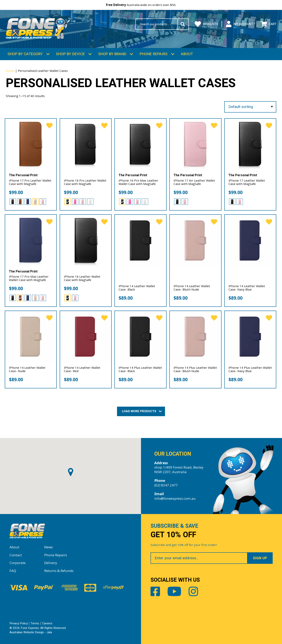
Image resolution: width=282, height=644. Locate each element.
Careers (47, 623)
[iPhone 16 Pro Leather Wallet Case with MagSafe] (86, 144)
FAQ (13, 571)
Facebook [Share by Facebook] (155, 591)
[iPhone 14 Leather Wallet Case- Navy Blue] (250, 240)
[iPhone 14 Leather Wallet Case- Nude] (31, 337)
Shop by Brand (112, 54)
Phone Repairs (154, 54)
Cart (269, 24)
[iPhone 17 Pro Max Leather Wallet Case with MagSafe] (31, 240)
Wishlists (206, 24)
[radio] (13, 202)
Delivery (51, 563)
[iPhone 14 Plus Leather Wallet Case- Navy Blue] (250, 337)
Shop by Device (70, 54)
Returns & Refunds (59, 571)
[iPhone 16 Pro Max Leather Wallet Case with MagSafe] (140, 144)
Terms (35, 623)
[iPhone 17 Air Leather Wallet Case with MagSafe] (195, 144)
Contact (16, 555)
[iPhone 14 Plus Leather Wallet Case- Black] (140, 337)
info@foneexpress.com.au (175, 498)
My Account (239, 24)
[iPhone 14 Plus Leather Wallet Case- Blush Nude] (195, 337)
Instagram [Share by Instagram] (193, 591)
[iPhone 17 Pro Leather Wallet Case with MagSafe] (31, 144)
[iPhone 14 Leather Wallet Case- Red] (86, 337)
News (48, 547)
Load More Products (141, 411)
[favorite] (49, 126)
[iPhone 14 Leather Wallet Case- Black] (140, 240)
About (187, 54)
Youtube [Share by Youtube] (174, 591)
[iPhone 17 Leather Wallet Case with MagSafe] (250, 144)
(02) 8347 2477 (166, 485)
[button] (71, 472)
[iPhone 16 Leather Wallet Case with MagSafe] (86, 240)
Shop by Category (25, 54)
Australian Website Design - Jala (31, 632)
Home (10, 71)
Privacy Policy (19, 623)
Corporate (18, 563)
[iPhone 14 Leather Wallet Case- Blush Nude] (195, 240)
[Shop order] (250, 107)
